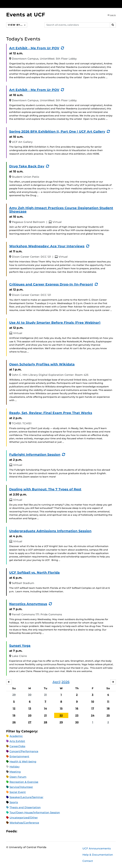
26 (14, 722)
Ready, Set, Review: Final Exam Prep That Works (51, 413)
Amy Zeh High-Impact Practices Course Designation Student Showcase (61, 210)
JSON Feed (43, 831)
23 (77, 715)
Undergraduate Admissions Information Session (50, 531)
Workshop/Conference (24, 823)
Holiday (15, 767)
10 (93, 702)
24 (93, 715)
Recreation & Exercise (24, 782)
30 (30, 695)
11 (108, 702)
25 (108, 715)
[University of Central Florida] (27, 4)
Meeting (15, 772)
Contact (88, 861)
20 (30, 715)
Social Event (18, 792)
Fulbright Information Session (35, 455)
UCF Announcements (97, 848)
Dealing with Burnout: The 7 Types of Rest (45, 489)
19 (14, 715)
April (57, 682)
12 (14, 709)
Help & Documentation (98, 855)
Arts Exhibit (17, 741)
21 (46, 715)
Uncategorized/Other (24, 818)
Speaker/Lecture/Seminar (26, 797)
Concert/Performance (24, 752)
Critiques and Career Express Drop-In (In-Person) (51, 284)
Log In (112, 15)
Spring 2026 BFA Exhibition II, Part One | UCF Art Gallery (57, 132)
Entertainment (19, 757)
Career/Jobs (17, 746)
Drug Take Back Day (27, 166)
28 (46, 722)
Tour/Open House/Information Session (35, 813)
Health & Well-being (23, 762)
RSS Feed (32, 831)
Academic (16, 736)
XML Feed (37, 831)
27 (30, 722)
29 (14, 695)
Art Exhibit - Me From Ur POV (34, 48)
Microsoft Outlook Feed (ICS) (27, 831)
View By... (16, 25)
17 (93, 709)
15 (61, 709)
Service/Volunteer (21, 787)
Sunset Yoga (20, 646)
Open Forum (18, 777)
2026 (66, 682)
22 (61, 715)
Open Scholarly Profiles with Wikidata (42, 364)
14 (45, 709)
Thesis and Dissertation (25, 808)
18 (108, 709)
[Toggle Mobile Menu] (115, 4)
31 (46, 695)
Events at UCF (26, 15)
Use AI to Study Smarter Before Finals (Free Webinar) (55, 323)
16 (77, 709)
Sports (14, 802)
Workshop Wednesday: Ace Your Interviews (47, 246)
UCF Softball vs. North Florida (34, 573)
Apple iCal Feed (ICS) (21, 831)
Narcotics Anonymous (28, 604)
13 (30, 709)
